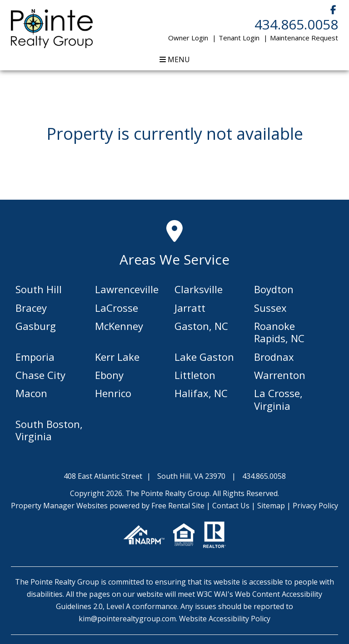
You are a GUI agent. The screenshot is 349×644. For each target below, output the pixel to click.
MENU (175, 59)
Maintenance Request (304, 38)
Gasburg (36, 326)
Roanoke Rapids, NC (279, 332)
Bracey (31, 308)
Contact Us (231, 506)
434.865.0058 (296, 24)
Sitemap (271, 506)
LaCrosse (117, 308)
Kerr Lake (117, 357)
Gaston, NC (201, 326)
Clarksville (199, 289)
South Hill (39, 289)
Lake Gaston (204, 357)
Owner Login (188, 38)
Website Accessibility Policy (225, 619)
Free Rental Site (178, 506)
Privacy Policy (315, 506)
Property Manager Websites (59, 506)
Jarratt (190, 308)
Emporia (35, 357)
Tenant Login (239, 38)
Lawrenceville (127, 289)
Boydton (274, 289)
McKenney (119, 326)
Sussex (270, 308)
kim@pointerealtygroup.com (127, 619)
